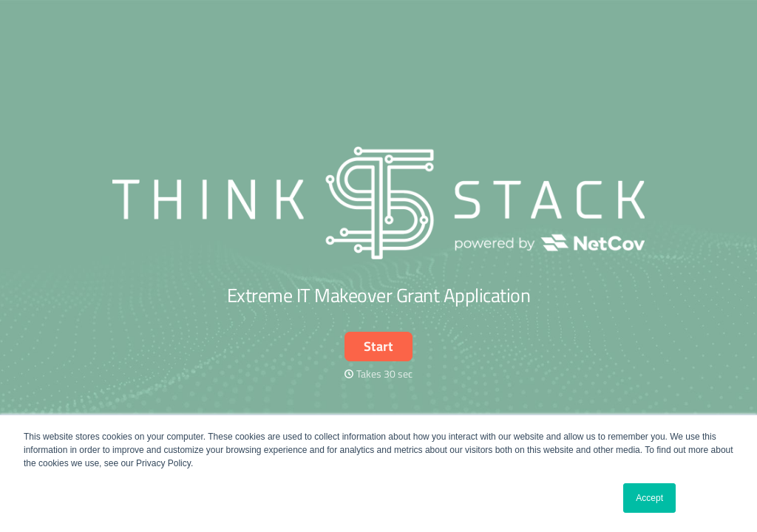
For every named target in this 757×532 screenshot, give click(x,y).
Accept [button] (649, 498)
